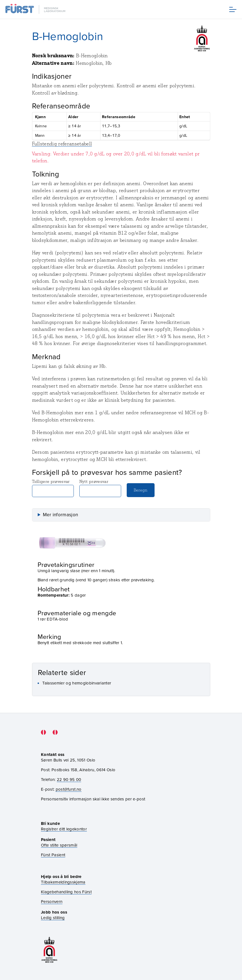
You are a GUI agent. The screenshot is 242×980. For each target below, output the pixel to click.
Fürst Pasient (53, 855)
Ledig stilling (53, 918)
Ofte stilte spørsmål (59, 845)
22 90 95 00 (69, 779)
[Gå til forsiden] (36, 9)
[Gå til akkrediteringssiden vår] (49, 950)
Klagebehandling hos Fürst (66, 892)
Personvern (52, 901)
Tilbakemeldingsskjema (63, 882)
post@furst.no (69, 789)
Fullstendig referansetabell (62, 144)
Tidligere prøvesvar (53, 488)
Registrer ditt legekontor (64, 829)
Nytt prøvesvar (100, 488)
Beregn (140, 490)
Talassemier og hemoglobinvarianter (77, 683)
